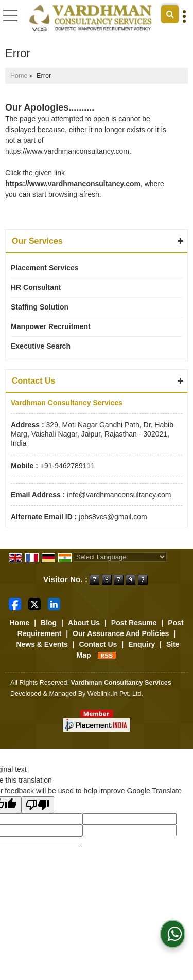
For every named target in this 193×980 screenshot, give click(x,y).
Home (19, 76)
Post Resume (134, 623)
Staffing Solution (40, 307)
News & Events (42, 644)
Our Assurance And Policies (121, 633)
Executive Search (41, 346)
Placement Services (45, 268)
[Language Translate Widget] (120, 557)
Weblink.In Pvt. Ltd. (115, 694)
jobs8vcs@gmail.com (113, 517)
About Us (84, 623)
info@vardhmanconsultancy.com (119, 495)
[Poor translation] (38, 805)
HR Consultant (36, 287)
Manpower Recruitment (51, 326)
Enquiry (142, 644)
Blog (49, 623)
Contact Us (98, 644)
